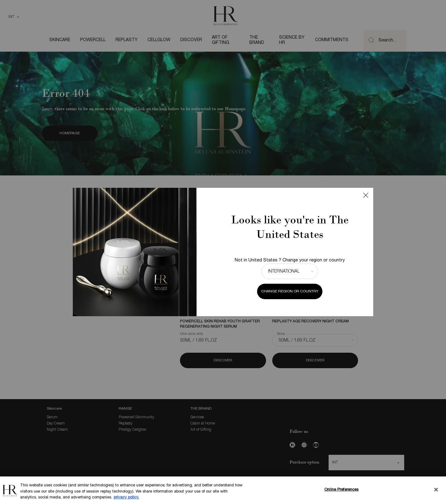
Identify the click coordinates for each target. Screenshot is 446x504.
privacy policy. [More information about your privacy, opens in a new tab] (126, 498)
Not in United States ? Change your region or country (290, 260)
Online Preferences (341, 490)
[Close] (436, 490)
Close (366, 195)
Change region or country (290, 291)
